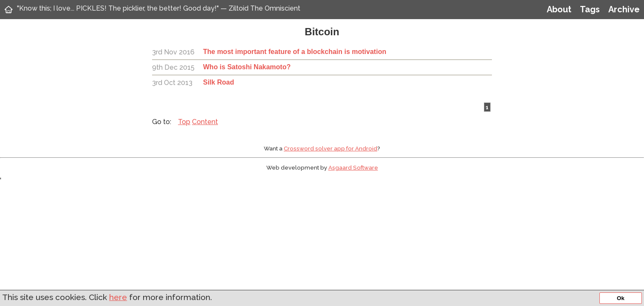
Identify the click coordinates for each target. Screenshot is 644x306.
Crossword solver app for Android (330, 148)
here (118, 297)
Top (184, 122)
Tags (590, 9)
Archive (624, 9)
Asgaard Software (353, 167)
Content (205, 122)
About (559, 9)
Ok (621, 298)
